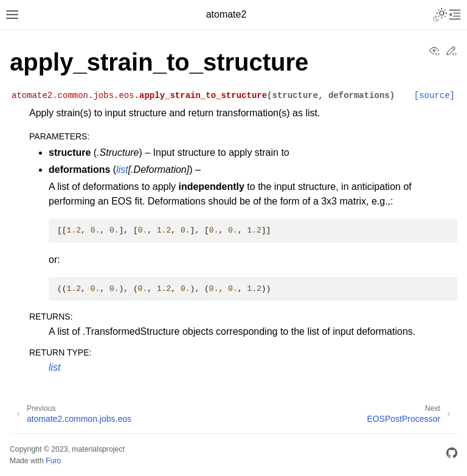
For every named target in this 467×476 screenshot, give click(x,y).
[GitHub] (452, 455)
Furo (53, 461)
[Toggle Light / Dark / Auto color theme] (440, 15)
